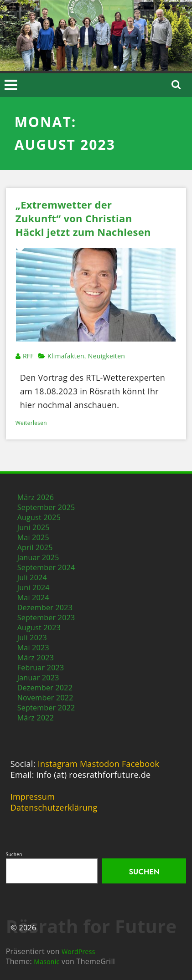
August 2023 (39, 628)
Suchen (14, 854)
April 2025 (35, 547)
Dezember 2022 (45, 688)
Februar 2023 (41, 668)
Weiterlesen (31, 423)
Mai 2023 (33, 648)
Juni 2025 (34, 527)
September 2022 (46, 708)
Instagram (58, 764)
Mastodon (100, 764)
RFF (28, 356)
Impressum (33, 796)
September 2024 (46, 567)
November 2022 (45, 698)
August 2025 (39, 517)
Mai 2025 (33, 537)
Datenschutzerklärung (54, 807)
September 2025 (46, 507)
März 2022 (36, 718)
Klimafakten (66, 356)
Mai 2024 (33, 597)
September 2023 (46, 618)
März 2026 (36, 497)
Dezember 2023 (45, 607)
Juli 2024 (32, 577)
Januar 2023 (38, 678)
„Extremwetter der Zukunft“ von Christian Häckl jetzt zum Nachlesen (83, 218)
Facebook (140, 764)
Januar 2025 (38, 557)
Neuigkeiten (106, 356)
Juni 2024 (34, 587)
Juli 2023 (32, 638)
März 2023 (36, 658)
